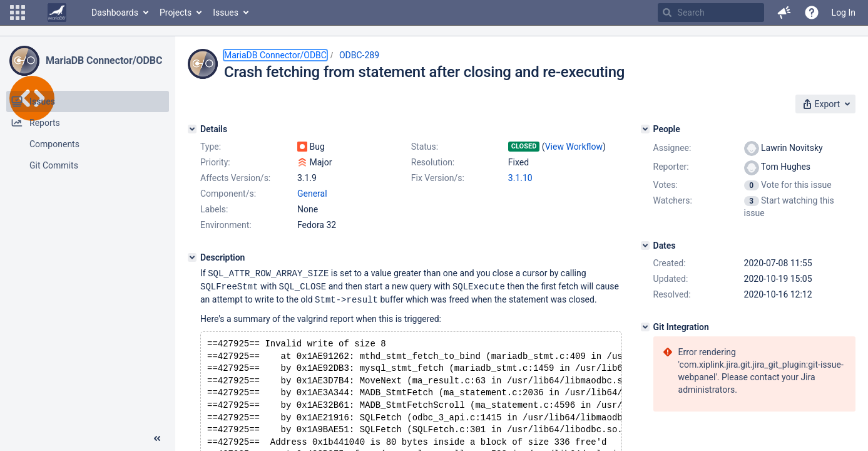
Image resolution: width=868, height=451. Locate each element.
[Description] (192, 257)
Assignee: (672, 148)
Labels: (214, 209)
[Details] (192, 129)
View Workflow (574, 147)
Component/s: (228, 194)
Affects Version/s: (235, 178)
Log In (844, 13)
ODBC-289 (359, 55)
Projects (176, 13)
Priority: (215, 162)
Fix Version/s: (438, 178)
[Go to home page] (57, 13)
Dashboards (115, 13)
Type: (211, 147)
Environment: (226, 225)
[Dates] (645, 246)
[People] (645, 129)
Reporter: (671, 167)
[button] (18, 13)
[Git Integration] (645, 327)
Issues (226, 13)
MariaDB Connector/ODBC (104, 60)
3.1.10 (520, 178)
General (312, 194)
